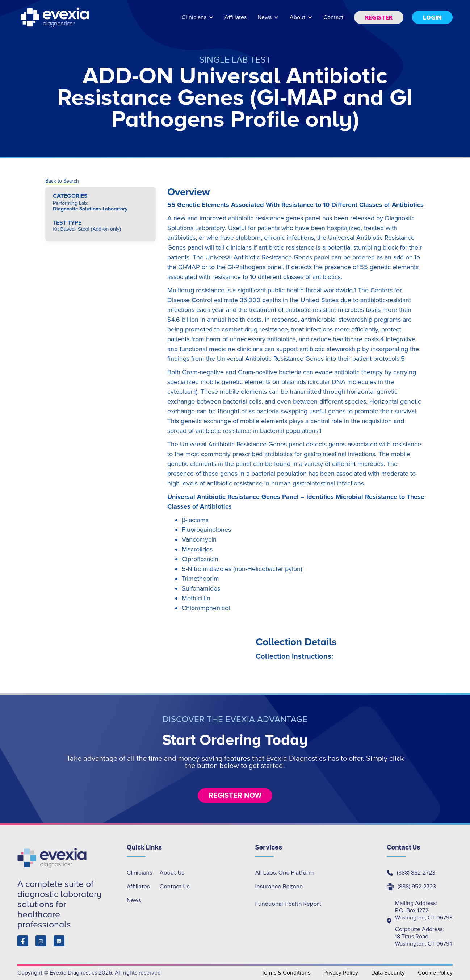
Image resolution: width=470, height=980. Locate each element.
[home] (55, 17)
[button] (198, 21)
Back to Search (62, 181)
